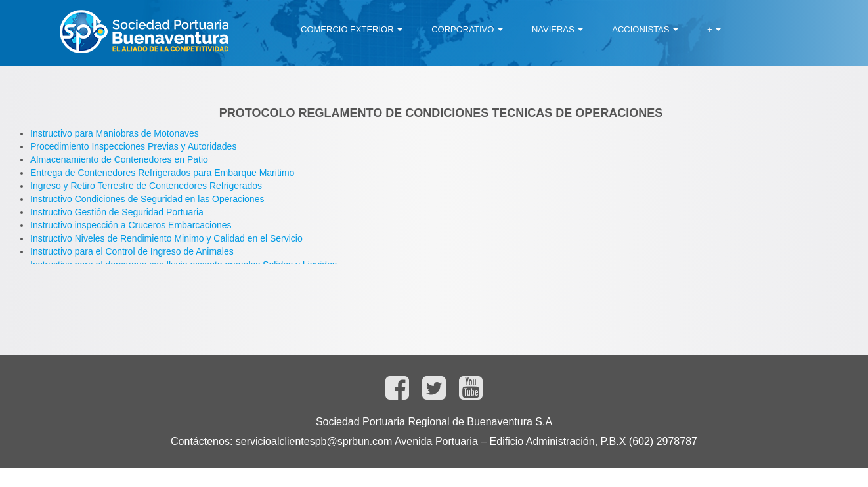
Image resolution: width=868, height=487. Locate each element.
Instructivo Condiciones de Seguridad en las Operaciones (147, 199)
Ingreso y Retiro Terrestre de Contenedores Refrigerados (146, 186)
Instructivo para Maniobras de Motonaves (115, 133)
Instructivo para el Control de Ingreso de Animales (132, 251)
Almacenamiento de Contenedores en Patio (119, 159)
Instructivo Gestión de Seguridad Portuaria (117, 212)
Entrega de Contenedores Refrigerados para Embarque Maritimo (162, 173)
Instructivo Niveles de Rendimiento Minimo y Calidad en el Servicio (166, 238)
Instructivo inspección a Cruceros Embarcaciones (131, 225)
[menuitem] (352, 30)
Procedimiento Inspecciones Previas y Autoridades (133, 146)
